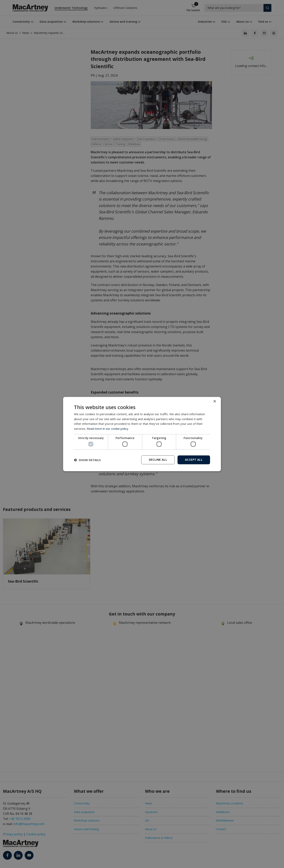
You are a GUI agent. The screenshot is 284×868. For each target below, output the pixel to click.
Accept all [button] (194, 460)
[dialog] (142, 434)
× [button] (214, 402)
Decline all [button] (158, 460)
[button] (87, 460)
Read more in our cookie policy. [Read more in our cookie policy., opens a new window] (108, 429)
